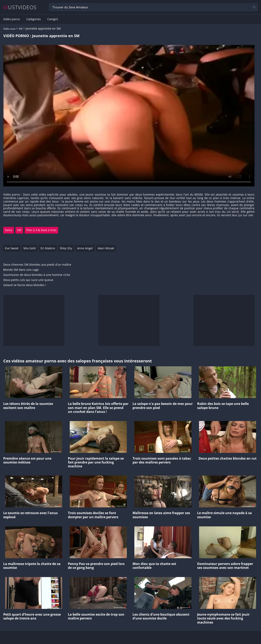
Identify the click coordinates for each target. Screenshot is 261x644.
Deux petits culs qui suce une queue (28, 280)
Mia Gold (30, 248)
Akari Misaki (106, 248)
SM (21, 29)
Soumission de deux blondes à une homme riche (37, 275)
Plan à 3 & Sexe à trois (41, 230)
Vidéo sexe (9, 29)
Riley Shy (66, 248)
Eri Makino (48, 248)
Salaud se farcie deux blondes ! (25, 285)
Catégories (34, 19)
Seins (9, 230)
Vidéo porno (12, 19)
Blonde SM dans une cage (21, 270)
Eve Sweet (12, 248)
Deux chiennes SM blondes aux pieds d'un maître (37, 265)
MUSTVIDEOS (20, 7)
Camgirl (53, 19)
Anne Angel (85, 248)
